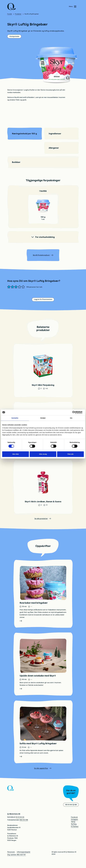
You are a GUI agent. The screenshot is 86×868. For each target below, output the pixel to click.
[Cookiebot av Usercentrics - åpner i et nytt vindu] (75, 412)
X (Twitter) (75, 832)
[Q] (12, 7)
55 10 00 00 (20, 823)
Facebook (74, 823)
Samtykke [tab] (15, 418)
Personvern (11, 858)
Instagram (74, 825)
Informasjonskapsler (24, 858)
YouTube (74, 830)
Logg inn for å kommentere (43, 300)
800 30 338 (24, 826)
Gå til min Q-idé (71, 811)
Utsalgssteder (14, 36)
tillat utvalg (43, 454)
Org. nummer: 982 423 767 (17, 861)
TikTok (73, 828)
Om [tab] (71, 418)
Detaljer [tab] (43, 418)
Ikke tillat (16, 454)
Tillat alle (70, 454)
